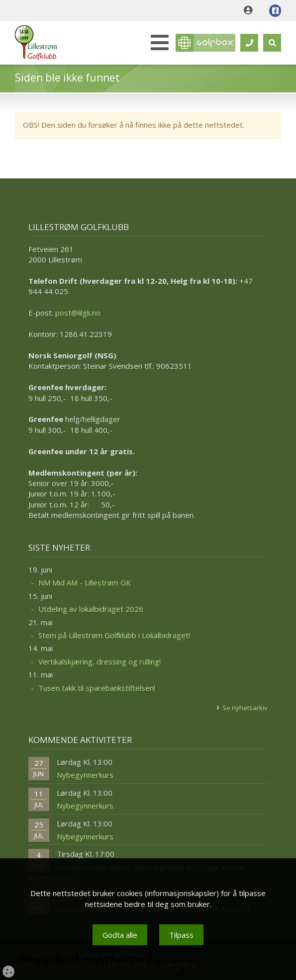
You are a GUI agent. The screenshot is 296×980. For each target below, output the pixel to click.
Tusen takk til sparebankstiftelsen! (97, 688)
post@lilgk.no (78, 313)
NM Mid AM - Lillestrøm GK (85, 582)
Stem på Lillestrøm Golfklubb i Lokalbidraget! (114, 635)
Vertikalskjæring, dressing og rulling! (99, 661)
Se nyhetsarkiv (245, 708)
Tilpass (181, 935)
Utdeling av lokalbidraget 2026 (91, 609)
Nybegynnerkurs (85, 775)
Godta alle (120, 935)
